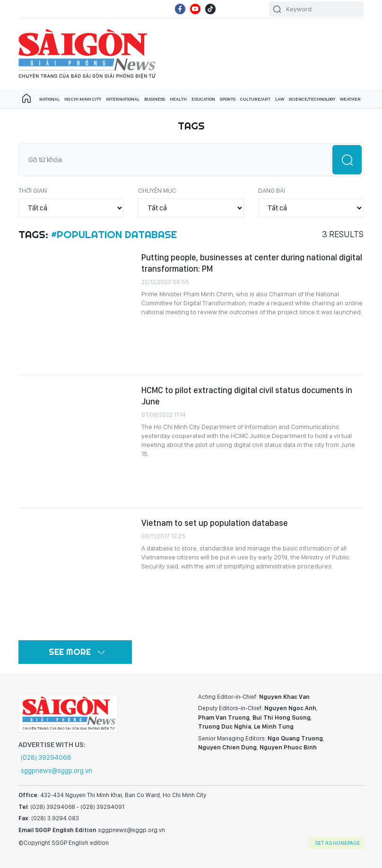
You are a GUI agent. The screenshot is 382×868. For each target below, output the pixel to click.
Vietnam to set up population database (215, 523)
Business (155, 99)
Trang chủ (26, 99)
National (49, 99)
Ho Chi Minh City (83, 99)
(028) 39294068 (46, 757)
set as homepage (337, 843)
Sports (228, 99)
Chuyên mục (157, 190)
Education (203, 99)
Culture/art (255, 99)
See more (70, 652)
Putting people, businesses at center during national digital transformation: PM (252, 263)
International (123, 99)
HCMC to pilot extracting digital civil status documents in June (247, 396)
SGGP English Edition (87, 54)
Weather (350, 99)
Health (178, 99)
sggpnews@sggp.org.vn (56, 771)
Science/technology (312, 99)
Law (280, 99)
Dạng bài (272, 190)
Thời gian (33, 190)
